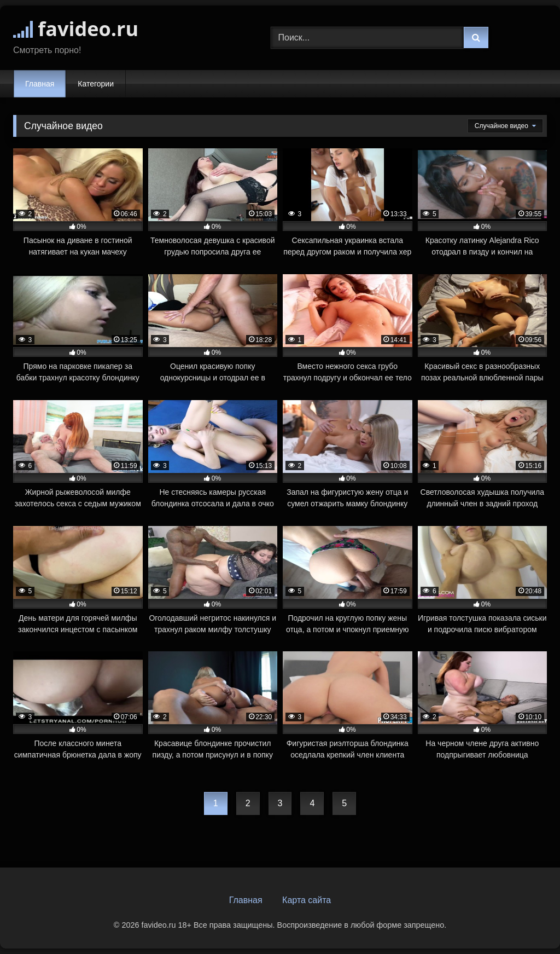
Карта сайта (307, 900)
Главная (40, 84)
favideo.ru (76, 29)
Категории (96, 84)
